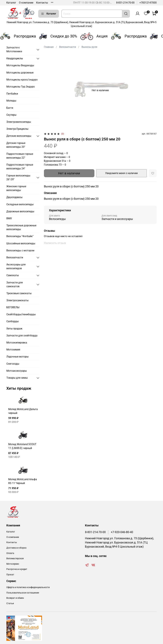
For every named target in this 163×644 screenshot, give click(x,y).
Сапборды (12, 321)
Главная (49, 47)
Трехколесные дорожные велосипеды (21, 227)
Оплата (10, 553)
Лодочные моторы (17, 357)
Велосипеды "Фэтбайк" (20, 236)
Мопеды (11, 101)
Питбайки (12, 94)
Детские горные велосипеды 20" (16, 145)
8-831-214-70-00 (125, 3)
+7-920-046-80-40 (122, 532)
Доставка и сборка (16, 548)
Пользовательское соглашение (23, 593)
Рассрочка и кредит (17, 569)
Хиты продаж (14, 329)
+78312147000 (148, 3)
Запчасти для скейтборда (22, 336)
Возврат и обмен (15, 598)
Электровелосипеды (19, 122)
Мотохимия (13, 350)
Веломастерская (15, 558)
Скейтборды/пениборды (21, 314)
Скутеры (11, 115)
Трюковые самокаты (19, 293)
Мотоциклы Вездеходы (20, 65)
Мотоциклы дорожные (20, 73)
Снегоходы (13, 364)
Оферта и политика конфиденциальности (28, 587)
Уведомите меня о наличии (121, 173)
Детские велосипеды (19, 136)
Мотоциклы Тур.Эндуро (21, 87)
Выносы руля (89, 47)
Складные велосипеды (20, 204)
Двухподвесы (14, 197)
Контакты (42, 3)
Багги (10, 108)
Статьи (10, 603)
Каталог (11, 3)
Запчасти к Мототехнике (14, 49)
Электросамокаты (17, 300)
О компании (26, 3)
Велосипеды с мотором (20, 250)
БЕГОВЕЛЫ (13, 307)
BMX (9, 218)
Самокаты (13, 275)
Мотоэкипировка (17, 343)
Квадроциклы (15, 58)
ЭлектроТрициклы (17, 129)
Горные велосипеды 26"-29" (18, 177)
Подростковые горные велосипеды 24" (20, 167)
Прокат (10, 575)
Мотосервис (13, 564)
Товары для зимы (17, 378)
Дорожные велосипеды (20, 211)
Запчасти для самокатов (15, 284)
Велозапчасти (68, 47)
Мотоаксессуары (17, 371)
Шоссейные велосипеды (21, 243)
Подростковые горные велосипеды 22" (20, 156)
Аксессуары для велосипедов (16, 266)
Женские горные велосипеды (16, 188)
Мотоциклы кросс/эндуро (22, 80)
